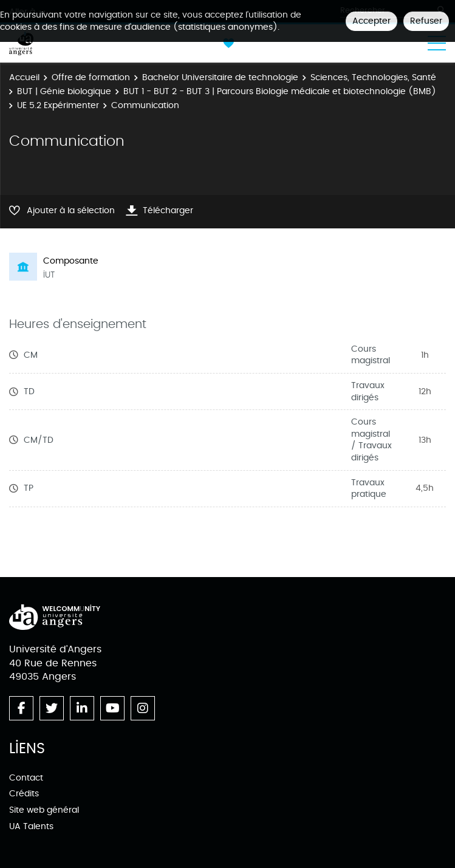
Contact (26, 778)
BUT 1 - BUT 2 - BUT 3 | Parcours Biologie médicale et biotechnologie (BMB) (280, 91)
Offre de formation (91, 77)
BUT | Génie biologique (64, 91)
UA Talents (31, 826)
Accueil (24, 77)
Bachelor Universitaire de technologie (220, 77)
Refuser (426, 21)
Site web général (44, 810)
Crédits (24, 794)
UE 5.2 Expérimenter (58, 105)
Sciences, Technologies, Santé (373, 77)
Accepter (371, 21)
